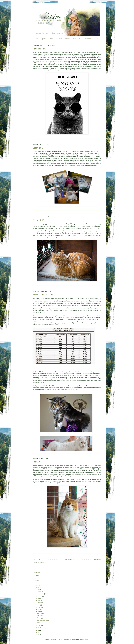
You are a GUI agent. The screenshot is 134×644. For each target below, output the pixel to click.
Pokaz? (36, 462)
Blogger (87, 640)
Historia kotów (39, 49)
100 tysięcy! (38, 219)
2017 (38, 585)
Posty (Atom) (42, 562)
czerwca (40, 603)
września (40, 596)
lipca (39, 600)
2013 (38, 630)
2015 (38, 590)
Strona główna (67, 559)
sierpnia (40, 598)
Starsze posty (97, 559)
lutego (39, 612)
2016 (38, 588)
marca (39, 609)
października (41, 594)
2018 (38, 583)
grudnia (40, 592)
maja (39, 605)
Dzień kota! (38, 148)
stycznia (40, 625)
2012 (38, 632)
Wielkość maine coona (43, 295)
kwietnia (40, 607)
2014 (38, 628)
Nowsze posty (37, 559)
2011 (38, 635)
